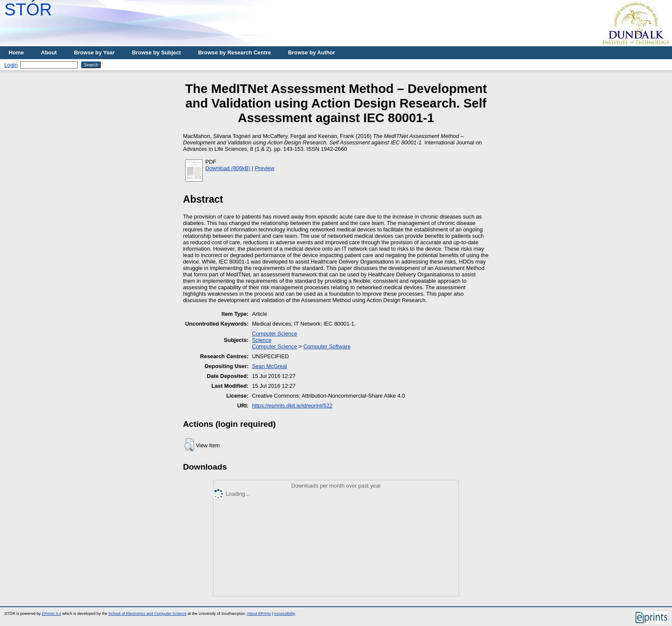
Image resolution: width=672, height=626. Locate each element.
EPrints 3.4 (51, 614)
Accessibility (285, 614)
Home (16, 52)
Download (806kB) (228, 168)
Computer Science (274, 334)
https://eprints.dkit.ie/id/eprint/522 (292, 406)
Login (11, 65)
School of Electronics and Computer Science (147, 614)
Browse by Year (94, 52)
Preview (265, 168)
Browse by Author (312, 52)
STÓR (28, 9)
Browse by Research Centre (234, 52)
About (49, 52)
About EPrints (259, 614)
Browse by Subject (157, 52)
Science (262, 340)
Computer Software (327, 346)
